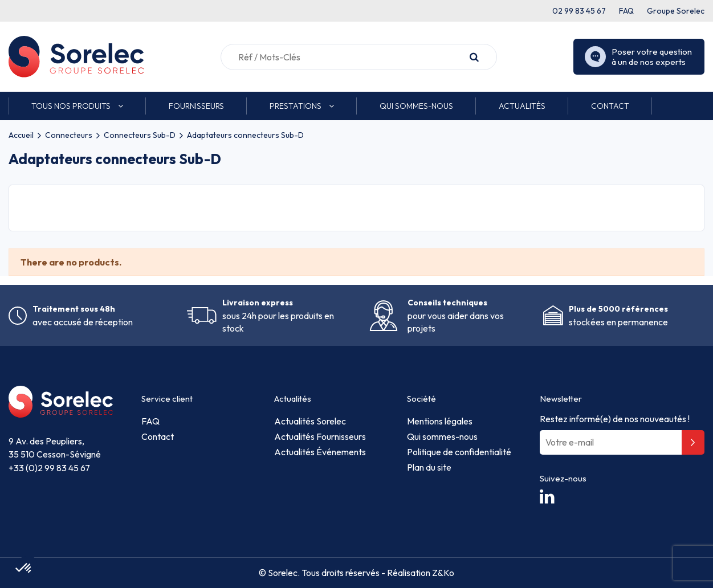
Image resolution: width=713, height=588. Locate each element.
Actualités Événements (320, 452)
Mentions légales (440, 421)
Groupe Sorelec (676, 11)
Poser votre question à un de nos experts (638, 57)
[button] (77, 106)
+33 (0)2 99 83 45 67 (49, 468)
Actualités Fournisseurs (320, 436)
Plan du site (429, 467)
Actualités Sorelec (310, 421)
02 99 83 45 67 (579, 11)
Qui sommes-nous (442, 436)
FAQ (626, 11)
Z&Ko (442, 573)
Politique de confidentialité (459, 452)
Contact (158, 436)
